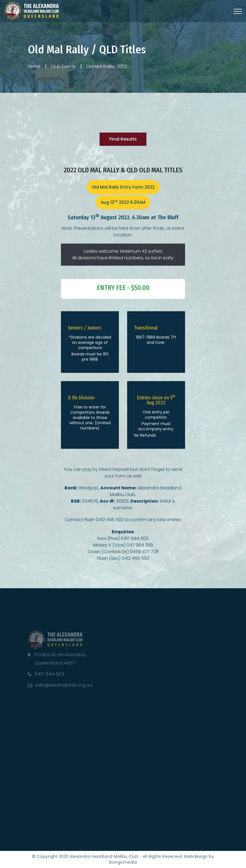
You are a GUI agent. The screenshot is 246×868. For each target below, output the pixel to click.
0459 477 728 (144, 552)
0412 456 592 (110, 520)
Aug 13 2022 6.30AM (123, 202)
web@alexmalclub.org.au (64, 687)
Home (34, 66)
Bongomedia (123, 862)
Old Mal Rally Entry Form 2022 (123, 187)
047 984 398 (140, 545)
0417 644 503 (135, 538)
